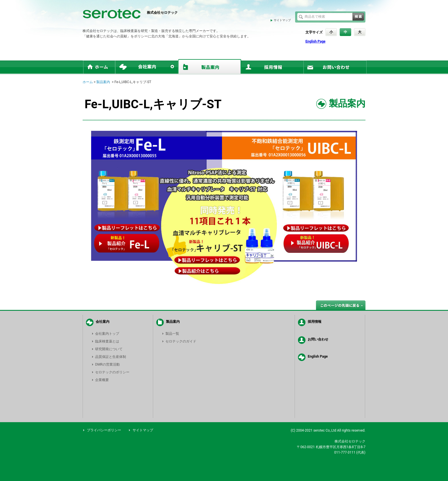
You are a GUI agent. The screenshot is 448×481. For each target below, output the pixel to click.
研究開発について (109, 349)
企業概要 (102, 380)
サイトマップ (282, 20)
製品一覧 (172, 334)
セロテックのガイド (181, 341)
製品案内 (103, 82)
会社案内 (103, 322)
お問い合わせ (318, 339)
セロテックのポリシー (112, 372)
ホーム (88, 82)
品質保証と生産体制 (111, 357)
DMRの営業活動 (107, 364)
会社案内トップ (107, 334)
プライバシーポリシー (104, 430)
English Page (315, 41)
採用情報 (315, 322)
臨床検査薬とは (107, 341)
